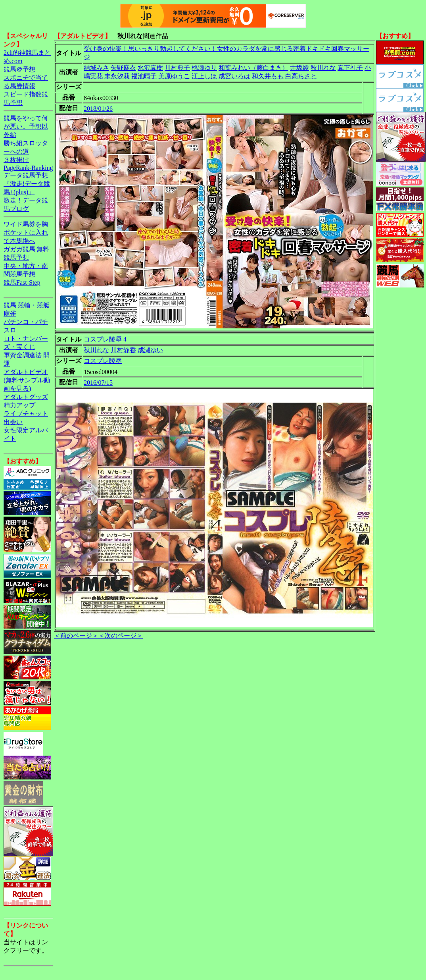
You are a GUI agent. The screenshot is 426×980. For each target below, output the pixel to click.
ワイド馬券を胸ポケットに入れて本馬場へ (26, 232)
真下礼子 (350, 68)
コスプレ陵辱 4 (105, 339)
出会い (13, 422)
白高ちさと (301, 76)
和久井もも (268, 76)
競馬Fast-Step (22, 283)
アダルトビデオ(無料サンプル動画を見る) (27, 380)
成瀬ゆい (150, 350)
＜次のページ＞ (121, 636)
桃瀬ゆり (204, 68)
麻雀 (10, 313)
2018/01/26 (98, 109)
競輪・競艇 (34, 305)
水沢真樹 (150, 68)
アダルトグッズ (26, 397)
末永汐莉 (117, 76)
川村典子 (177, 68)
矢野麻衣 (123, 68)
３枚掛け (16, 160)
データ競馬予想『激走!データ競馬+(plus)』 (27, 184)
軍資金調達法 (23, 355)
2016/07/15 (98, 383)
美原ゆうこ (174, 76)
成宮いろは (234, 76)
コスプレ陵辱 (103, 361)
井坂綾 (299, 68)
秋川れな (323, 68)
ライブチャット (26, 414)
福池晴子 (144, 76)
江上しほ (204, 76)
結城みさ (96, 68)
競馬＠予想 (19, 69)
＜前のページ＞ (76, 636)
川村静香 (123, 350)
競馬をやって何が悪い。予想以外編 (26, 126)
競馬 (10, 305)
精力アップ (19, 405)
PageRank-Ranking (28, 168)
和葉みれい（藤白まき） (253, 68)
